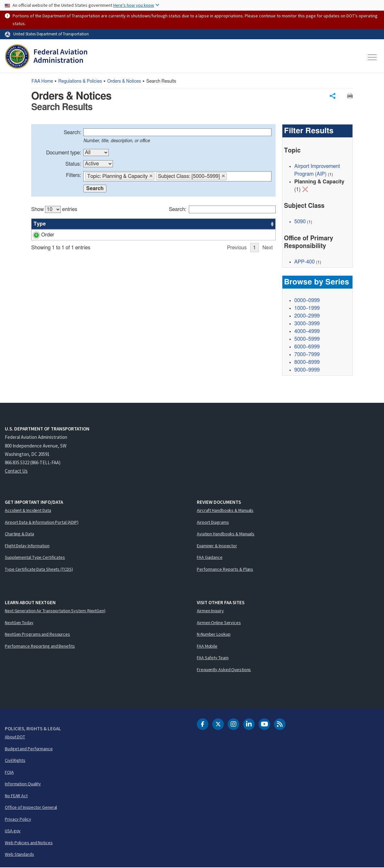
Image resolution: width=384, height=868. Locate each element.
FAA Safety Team (213, 658)
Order (40, 235)
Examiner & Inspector (217, 546)
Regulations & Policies (80, 81)
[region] (153, 234)
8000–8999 (307, 363)
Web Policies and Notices (29, 843)
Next (268, 264)
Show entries (54, 210)
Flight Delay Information (27, 546)
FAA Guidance (210, 558)
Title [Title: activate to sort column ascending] (89, 225)
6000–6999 (307, 347)
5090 (300, 222)
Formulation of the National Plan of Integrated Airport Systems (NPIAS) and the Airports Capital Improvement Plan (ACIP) (134, 243)
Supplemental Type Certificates (35, 558)
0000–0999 (307, 301)
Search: (72, 133)
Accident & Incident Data (28, 511)
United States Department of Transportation (51, 34)
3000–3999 (307, 324)
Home (42, 81)
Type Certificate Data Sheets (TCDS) (39, 569)
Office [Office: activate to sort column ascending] (228, 225)
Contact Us (16, 471)
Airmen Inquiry (210, 611)
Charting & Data (19, 534)
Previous (237, 264)
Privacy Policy (18, 819)
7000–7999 (307, 355)
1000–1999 (307, 309)
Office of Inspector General (31, 808)
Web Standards (19, 855)
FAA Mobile (207, 646)
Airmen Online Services (219, 623)
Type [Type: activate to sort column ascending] (40, 225)
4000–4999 (307, 332)
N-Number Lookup (214, 635)
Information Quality (23, 784)
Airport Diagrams (213, 522)
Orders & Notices (124, 81)
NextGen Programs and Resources (37, 635)
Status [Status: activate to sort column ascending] (204, 225)
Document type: (64, 153)
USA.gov (13, 831)
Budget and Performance (29, 749)
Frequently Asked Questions (224, 670)
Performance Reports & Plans (225, 569)
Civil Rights (15, 761)
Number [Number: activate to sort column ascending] (64, 225)
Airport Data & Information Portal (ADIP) (42, 522)
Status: (73, 165)
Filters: (73, 176)
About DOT (15, 737)
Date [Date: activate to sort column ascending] (252, 225)
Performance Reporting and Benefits (40, 646)
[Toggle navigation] (372, 57)
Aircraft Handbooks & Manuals (225, 511)
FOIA (9, 772)
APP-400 (231, 235)
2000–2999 (307, 316)
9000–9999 (307, 370)
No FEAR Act (16, 796)
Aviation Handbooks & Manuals (226, 534)
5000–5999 (307, 339)
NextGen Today (19, 623)
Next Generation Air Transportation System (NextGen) (55, 611)
